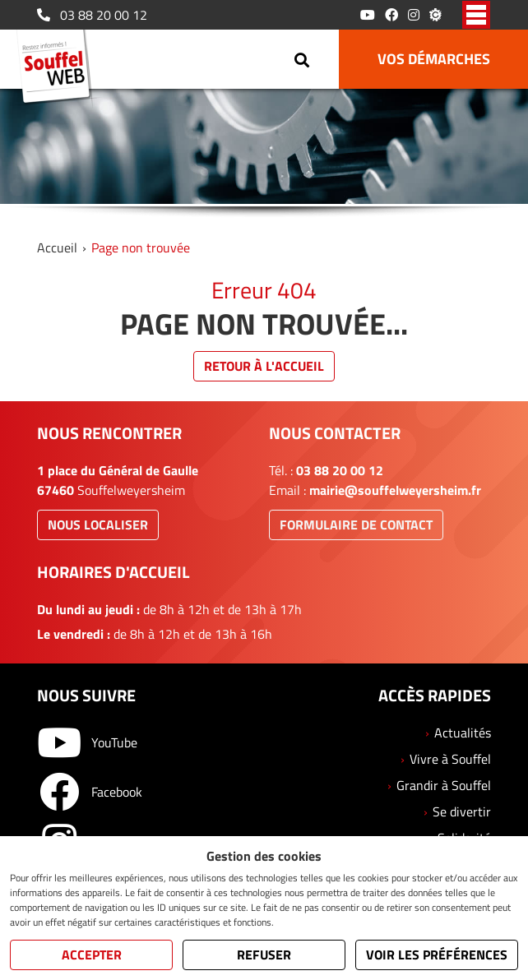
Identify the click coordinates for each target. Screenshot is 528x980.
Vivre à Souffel (450, 759)
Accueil (57, 247)
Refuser (264, 955)
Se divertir (462, 811)
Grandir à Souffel (444, 785)
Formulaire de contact (356, 525)
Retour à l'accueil (264, 366)
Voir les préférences (437, 955)
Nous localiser (98, 525)
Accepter (92, 955)
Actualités (463, 733)
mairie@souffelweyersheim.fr (395, 490)
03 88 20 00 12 (92, 15)
